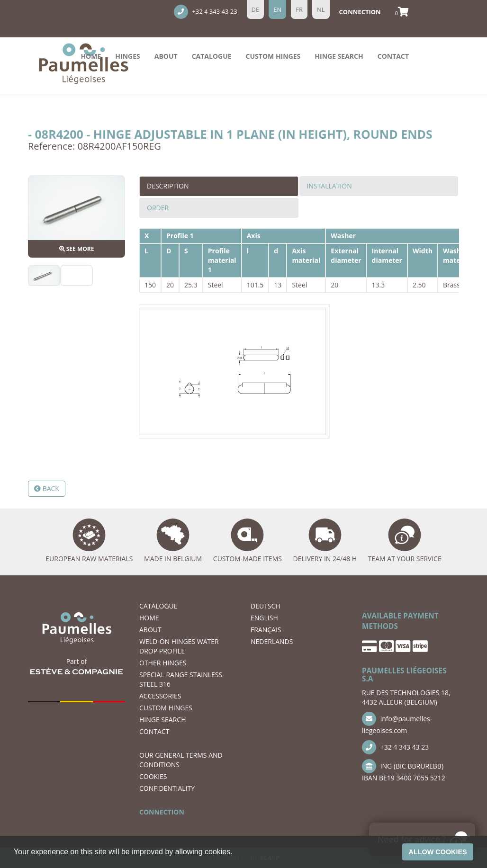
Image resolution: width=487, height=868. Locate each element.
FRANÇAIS (266, 630)
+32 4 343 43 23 (206, 12)
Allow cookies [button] (438, 852)
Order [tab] (158, 208)
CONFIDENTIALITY (167, 788)
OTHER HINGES (163, 663)
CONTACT (393, 56)
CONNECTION (162, 812)
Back (47, 488)
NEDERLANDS (272, 641)
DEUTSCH (266, 606)
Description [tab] (168, 186)
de (256, 9)
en (277, 9)
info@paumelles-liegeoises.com (397, 723)
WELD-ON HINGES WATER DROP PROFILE (179, 646)
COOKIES (153, 776)
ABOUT (166, 56)
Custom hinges (273, 56)
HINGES (127, 56)
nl (321, 9)
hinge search (339, 56)
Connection (360, 12)
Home (91, 56)
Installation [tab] (329, 186)
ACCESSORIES (160, 696)
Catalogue (212, 56)
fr (299, 9)
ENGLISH (264, 618)
